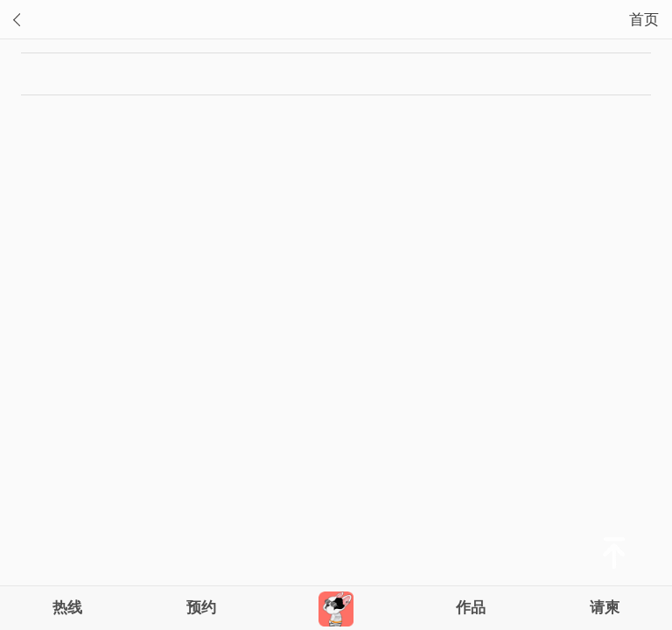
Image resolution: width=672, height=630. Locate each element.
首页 (644, 20)
